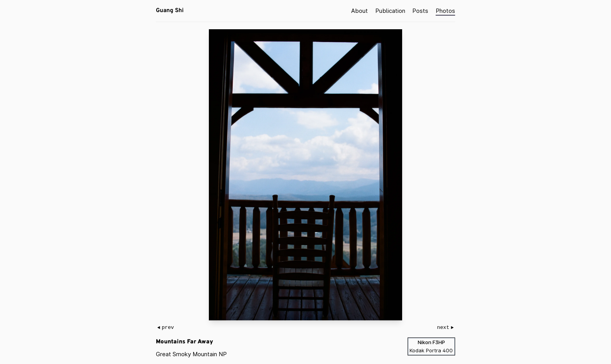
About (359, 10)
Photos (445, 10)
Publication (390, 10)
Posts (420, 10)
